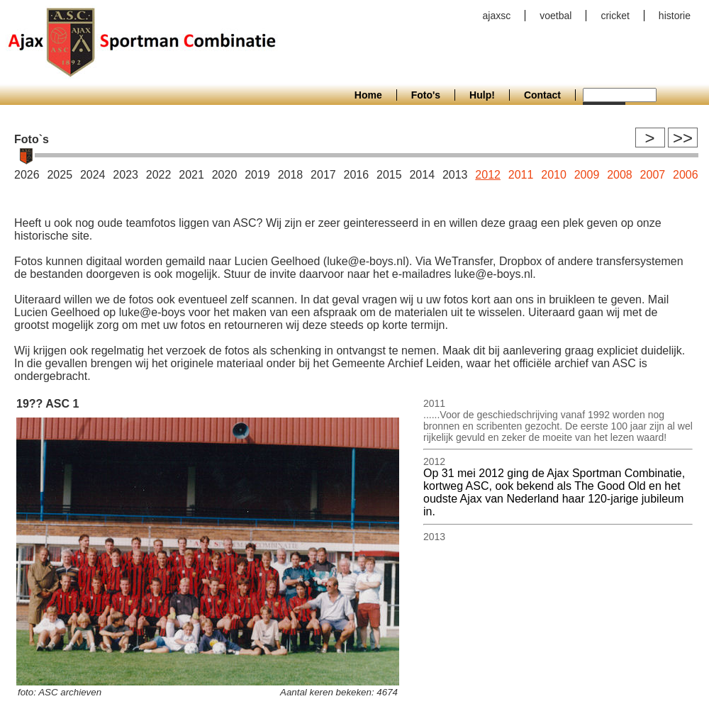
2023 (125, 175)
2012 (488, 175)
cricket (615, 16)
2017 (323, 175)
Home (368, 95)
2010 (554, 175)
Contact (542, 95)
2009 (587, 175)
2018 (291, 175)
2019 (257, 175)
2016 (357, 175)
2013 (455, 175)
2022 (159, 175)
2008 (620, 175)
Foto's (426, 95)
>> (683, 138)
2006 (686, 175)
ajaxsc (497, 16)
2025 (60, 175)
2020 (225, 175)
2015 (389, 175)
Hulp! (482, 95)
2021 (191, 175)
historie (675, 16)
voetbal (556, 16)
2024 (93, 175)
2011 (521, 175)
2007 (653, 175)
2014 (422, 175)
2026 (27, 175)
